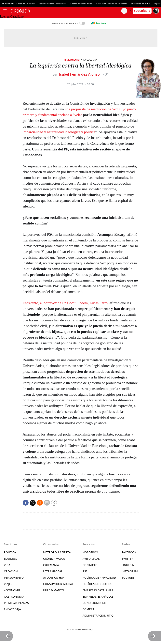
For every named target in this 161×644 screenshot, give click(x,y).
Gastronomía (14, 597)
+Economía (12, 590)
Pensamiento (72, 60)
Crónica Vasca (54, 559)
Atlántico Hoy (54, 578)
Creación (11, 571)
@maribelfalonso (107, 74)
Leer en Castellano (12, 16)
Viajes (8, 584)
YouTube (128, 578)
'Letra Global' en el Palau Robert (111, 4)
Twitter (127, 559)
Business (10, 559)
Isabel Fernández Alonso (80, 74)
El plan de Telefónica (26, 4)
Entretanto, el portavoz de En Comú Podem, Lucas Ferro (65, 303)
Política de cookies (97, 584)
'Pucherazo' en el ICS (140, 4)
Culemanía (51, 565)
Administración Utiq (98, 615)
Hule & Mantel (54, 590)
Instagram (130, 571)
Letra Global (53, 571)
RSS (85, 571)
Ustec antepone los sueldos (53, 4)
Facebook (129, 552)
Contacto (90, 565)
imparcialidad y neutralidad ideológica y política (59, 132)
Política (10, 552)
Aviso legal (91, 559)
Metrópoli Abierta (57, 552)
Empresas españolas (98, 597)
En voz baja (12, 609)
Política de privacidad (99, 578)
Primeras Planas (16, 603)
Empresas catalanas (98, 590)
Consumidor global (58, 584)
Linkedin (128, 565)
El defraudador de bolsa (81, 4)
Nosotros (90, 552)
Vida (7, 565)
